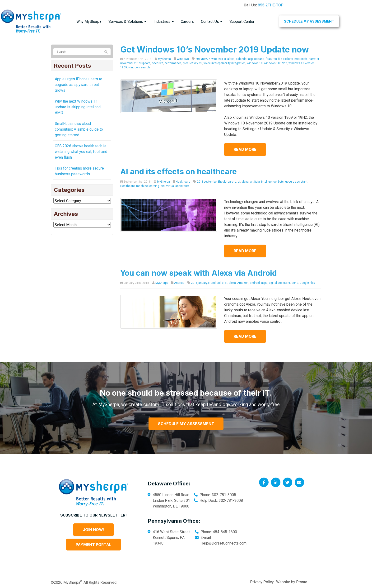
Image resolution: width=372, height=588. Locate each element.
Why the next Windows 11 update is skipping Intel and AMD (78, 107)
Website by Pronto (292, 582)
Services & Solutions (127, 21)
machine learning (148, 186)
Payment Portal (93, 545)
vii (201, 63)
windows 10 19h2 (276, 63)
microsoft (301, 59)
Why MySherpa (89, 21)
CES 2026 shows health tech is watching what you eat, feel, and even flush (81, 152)
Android (179, 283)
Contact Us (212, 21)
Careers (187, 21)
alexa (231, 59)
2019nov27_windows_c (211, 59)
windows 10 (255, 63)
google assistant (296, 182)
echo (295, 283)
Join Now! (94, 530)
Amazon (243, 283)
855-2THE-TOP (271, 5)
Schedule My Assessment (309, 21)
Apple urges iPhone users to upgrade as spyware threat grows (79, 85)
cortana (259, 59)
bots (281, 182)
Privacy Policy (262, 582)
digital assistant (279, 283)
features (271, 59)
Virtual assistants (178, 186)
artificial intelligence (263, 182)
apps (264, 283)
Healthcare (183, 182)
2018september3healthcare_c (217, 182)
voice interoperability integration (225, 63)
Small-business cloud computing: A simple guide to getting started (79, 129)
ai (239, 182)
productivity (190, 63)
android (255, 283)
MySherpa (164, 59)
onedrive (158, 63)
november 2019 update (135, 63)
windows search (139, 67)
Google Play (307, 283)
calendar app (244, 59)
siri (163, 186)
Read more (245, 149)
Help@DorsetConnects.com (223, 543)
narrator (314, 59)
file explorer (286, 59)
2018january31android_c (207, 283)
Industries (164, 21)
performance (173, 63)
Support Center (242, 21)
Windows (183, 59)
